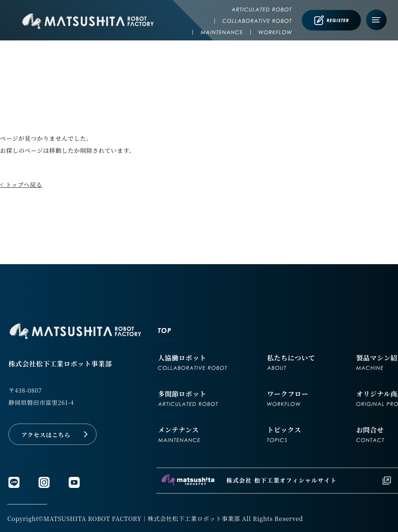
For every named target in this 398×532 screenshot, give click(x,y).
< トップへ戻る (21, 185)
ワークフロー (288, 397)
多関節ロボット (188, 397)
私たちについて (291, 361)
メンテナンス (179, 434)
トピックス (284, 434)
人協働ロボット (193, 361)
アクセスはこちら (46, 435)
